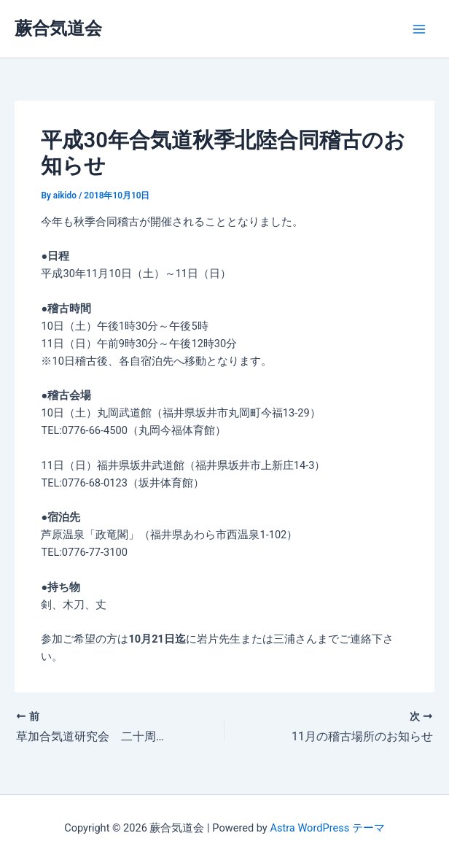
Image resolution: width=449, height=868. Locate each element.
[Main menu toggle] (419, 29)
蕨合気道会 (58, 28)
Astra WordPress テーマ (327, 828)
